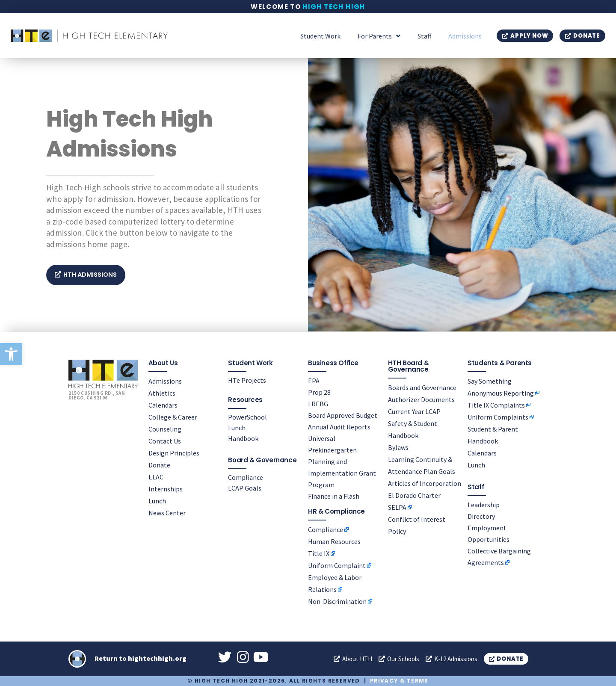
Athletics (162, 393)
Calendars (163, 405)
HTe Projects (247, 380)
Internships (166, 488)
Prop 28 (319, 392)
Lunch (157, 500)
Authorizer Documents (421, 399)
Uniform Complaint (337, 565)
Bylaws (398, 447)
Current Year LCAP (414, 411)
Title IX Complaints (496, 405)
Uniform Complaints (498, 417)
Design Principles (174, 452)
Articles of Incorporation (425, 483)
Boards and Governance (422, 387)
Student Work (320, 36)
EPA (314, 380)
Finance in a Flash (334, 496)
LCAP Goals (245, 488)
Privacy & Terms (399, 681)
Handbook (243, 438)
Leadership (484, 504)
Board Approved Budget (343, 415)
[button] (11, 354)
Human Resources (334, 541)
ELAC (156, 476)
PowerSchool (247, 417)
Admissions (465, 36)
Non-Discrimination (337, 601)
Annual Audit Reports (339, 426)
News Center (167, 512)
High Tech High (334, 7)
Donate (159, 464)
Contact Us (165, 441)
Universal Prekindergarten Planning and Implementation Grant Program (342, 461)
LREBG (318, 403)
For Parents (379, 36)
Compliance (246, 477)
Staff (424, 36)
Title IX (319, 553)
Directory (481, 516)
